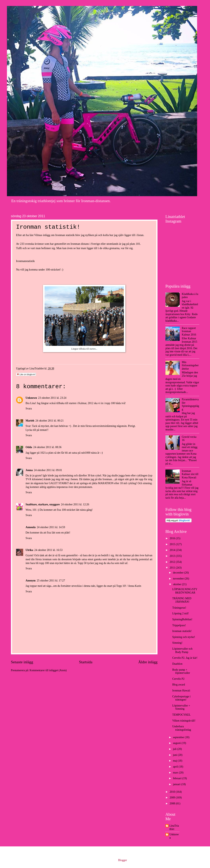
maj (175, 761)
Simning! (177, 643)
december (179, 573)
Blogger (122, 860)
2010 (173, 792)
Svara (29, 409)
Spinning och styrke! (184, 637)
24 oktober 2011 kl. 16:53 (48, 550)
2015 (173, 544)
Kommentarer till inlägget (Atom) (48, 670)
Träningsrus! (179, 608)
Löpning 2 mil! (180, 613)
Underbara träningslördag (182, 728)
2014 (173, 550)
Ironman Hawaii (181, 691)
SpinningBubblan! (182, 619)
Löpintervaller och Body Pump (182, 650)
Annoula (31, 527)
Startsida (86, 662)
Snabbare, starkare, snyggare (43, 504)
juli (175, 749)
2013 (173, 556)
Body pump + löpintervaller (181, 671)
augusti (177, 743)
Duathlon (177, 664)
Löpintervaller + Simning (181, 707)
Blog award (178, 685)
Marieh (30, 421)
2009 (173, 798)
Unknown (31, 398)
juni (175, 755)
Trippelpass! (179, 625)
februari (178, 778)
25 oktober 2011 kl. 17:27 (51, 581)
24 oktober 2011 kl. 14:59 (51, 527)
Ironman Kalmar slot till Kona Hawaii (190, 474)
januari (177, 784)
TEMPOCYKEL (181, 715)
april (176, 767)
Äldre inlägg (148, 662)
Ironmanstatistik (25, 261)
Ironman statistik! (182, 631)
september (179, 737)
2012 (173, 562)
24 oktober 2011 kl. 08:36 (47, 447)
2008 (173, 803)
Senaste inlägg (22, 662)
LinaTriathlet (174, 827)
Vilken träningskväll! (184, 721)
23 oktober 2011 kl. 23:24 (52, 398)
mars (176, 773)
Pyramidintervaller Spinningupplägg (190, 404)
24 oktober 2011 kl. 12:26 (75, 504)
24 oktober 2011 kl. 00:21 (50, 421)
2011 (173, 568)
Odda (29, 447)
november (179, 579)
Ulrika (29, 550)
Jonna (29, 470)
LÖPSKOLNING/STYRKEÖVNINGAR (185, 591)
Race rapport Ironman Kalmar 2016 (189, 331)
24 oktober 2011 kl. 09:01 (48, 470)
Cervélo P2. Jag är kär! (185, 658)
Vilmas (38, 235)
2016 (173, 538)
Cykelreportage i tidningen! (181, 698)
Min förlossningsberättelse (190, 365)
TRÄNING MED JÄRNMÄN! (182, 600)
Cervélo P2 (178, 679)
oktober (178, 584)
